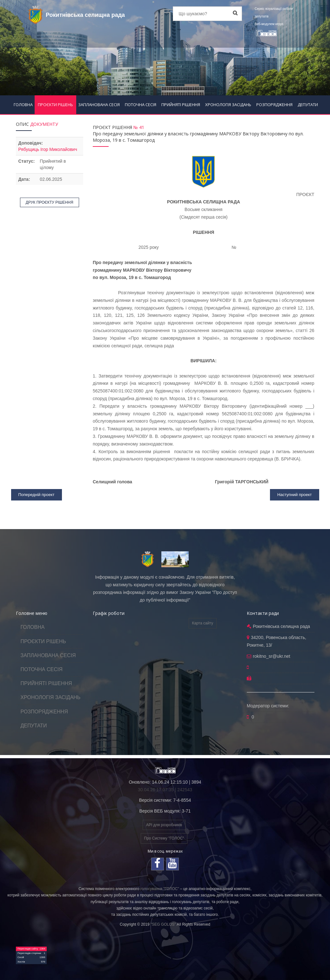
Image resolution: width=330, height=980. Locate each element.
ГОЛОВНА (23, 105)
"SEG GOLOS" (163, 924)
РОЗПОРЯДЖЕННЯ (274, 105)
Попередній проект (37, 495)
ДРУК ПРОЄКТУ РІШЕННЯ (50, 202)
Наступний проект (295, 495)
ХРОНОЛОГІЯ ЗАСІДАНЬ (228, 105)
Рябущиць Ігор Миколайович (48, 149)
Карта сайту (203, 623)
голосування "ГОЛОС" (160, 889)
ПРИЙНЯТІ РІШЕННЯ (181, 105)
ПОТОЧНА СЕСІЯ (141, 105)
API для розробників (164, 825)
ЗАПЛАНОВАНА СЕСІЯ (99, 105)
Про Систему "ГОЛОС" (164, 838)
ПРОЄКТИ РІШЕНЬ (55, 105)
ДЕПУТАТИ (308, 105)
